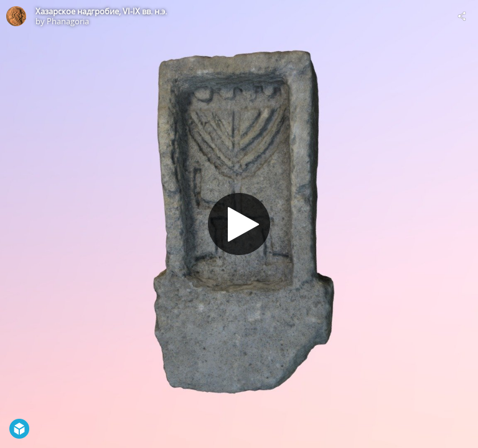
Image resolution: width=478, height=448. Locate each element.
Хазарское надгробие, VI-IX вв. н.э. (101, 11)
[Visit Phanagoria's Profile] (16, 16)
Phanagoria (68, 21)
